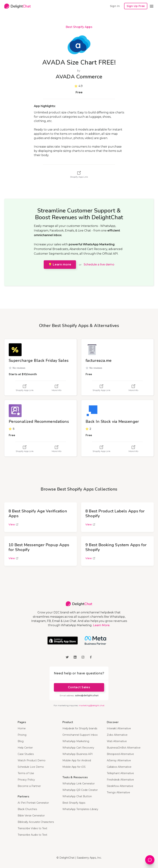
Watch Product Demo (32, 760)
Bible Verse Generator (31, 816)
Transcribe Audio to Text (32, 835)
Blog (21, 741)
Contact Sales (79, 687)
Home (22, 728)
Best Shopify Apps (79, 27)
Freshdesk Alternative (120, 780)
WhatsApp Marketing (76, 741)
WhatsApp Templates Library (80, 809)
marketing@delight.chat (92, 705)
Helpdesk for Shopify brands (80, 728)
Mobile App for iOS (74, 767)
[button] (152, 6)
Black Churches (27, 809)
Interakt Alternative (119, 728)
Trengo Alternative (118, 792)
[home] (17, 6)
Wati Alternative (117, 741)
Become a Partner (29, 786)
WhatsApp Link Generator (79, 784)
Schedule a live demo (99, 264)
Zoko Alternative (117, 735)
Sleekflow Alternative (120, 786)
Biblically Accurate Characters (36, 822)
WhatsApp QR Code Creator (80, 790)
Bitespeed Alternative (120, 754)
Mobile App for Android (77, 760)
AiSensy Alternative (119, 760)
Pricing (22, 735)
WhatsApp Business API (78, 754)
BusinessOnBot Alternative (124, 748)
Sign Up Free (136, 6)
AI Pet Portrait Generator (33, 803)
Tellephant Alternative (120, 773)
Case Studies (26, 754)
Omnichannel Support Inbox (80, 735)
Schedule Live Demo (31, 767)
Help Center (25, 748)
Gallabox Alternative (119, 767)
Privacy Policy (26, 780)
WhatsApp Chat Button (77, 796)
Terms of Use (26, 773)
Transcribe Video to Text (32, 828)
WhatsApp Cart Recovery (78, 748)
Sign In (115, 6)
